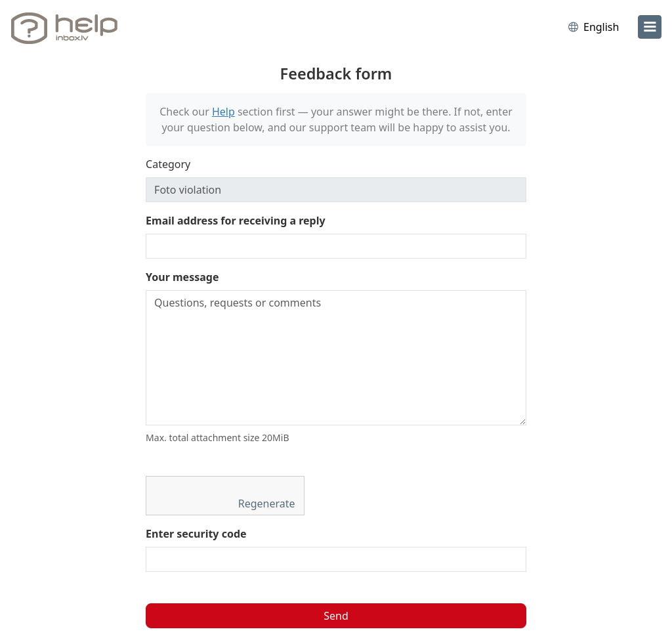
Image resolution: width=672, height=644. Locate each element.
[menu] (650, 27)
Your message (182, 277)
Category (168, 164)
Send (336, 616)
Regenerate (268, 504)
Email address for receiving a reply (236, 221)
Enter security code (196, 534)
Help (223, 112)
